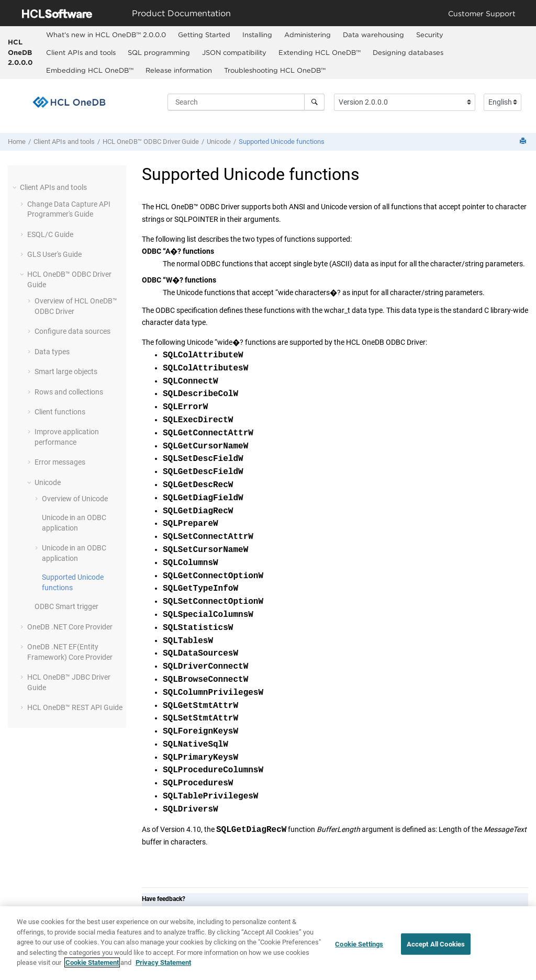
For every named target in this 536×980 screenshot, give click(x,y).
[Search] (314, 102)
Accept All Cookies (436, 944)
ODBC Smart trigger (66, 606)
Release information (179, 70)
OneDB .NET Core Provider (70, 627)
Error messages (60, 462)
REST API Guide (75, 707)
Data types (52, 352)
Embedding (90, 70)
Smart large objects (66, 371)
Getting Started (204, 35)
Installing (257, 35)
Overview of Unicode (75, 499)
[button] (16, 187)
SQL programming (159, 52)
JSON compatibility (234, 52)
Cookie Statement (92, 962)
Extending (320, 52)
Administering (308, 35)
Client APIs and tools (81, 52)
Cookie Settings (359, 944)
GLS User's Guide (54, 254)
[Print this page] (524, 142)
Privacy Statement (163, 962)
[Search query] (246, 102)
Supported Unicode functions (282, 142)
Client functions (60, 412)
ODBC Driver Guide (151, 142)
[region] (268, 943)
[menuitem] (106, 35)
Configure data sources (72, 331)
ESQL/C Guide (50, 234)
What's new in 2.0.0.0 (106, 35)
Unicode (219, 142)
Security (430, 35)
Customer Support (482, 13)
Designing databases (408, 52)
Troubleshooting (275, 70)
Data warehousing (373, 35)
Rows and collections (69, 392)
